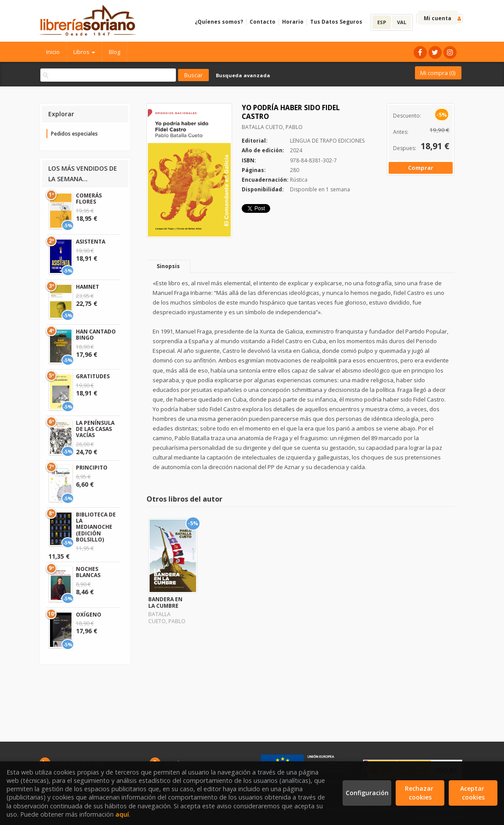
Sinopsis (168, 266)
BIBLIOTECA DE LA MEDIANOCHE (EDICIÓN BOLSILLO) (96, 527)
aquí (122, 814)
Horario (293, 22)
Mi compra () (438, 73)
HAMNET (88, 287)
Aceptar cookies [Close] (473, 793)
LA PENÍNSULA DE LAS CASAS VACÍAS (95, 429)
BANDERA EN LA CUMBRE (165, 602)
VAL (402, 22)
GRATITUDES (93, 376)
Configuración (367, 793)
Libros (84, 52)
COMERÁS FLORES (89, 199)
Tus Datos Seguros (336, 22)
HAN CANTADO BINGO (96, 335)
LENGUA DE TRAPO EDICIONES (327, 141)
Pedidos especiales (74, 134)
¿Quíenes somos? (219, 22)
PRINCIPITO (92, 468)
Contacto (263, 22)
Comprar (421, 168)
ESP (382, 22)
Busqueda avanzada (243, 75)
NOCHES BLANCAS (88, 572)
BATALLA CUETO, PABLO (272, 127)
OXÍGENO (89, 615)
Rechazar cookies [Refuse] (420, 793)
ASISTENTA (91, 242)
